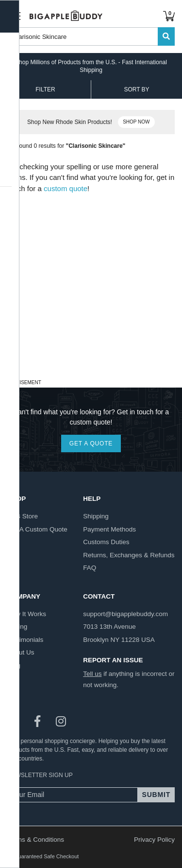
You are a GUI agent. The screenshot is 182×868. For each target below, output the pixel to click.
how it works (27, 614)
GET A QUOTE (91, 443)
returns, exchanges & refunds (129, 555)
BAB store (23, 516)
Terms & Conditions (36, 840)
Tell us (92, 674)
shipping (96, 516)
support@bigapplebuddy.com (125, 614)
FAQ (90, 568)
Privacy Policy (154, 840)
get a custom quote (37, 529)
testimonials (25, 640)
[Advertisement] (91, 285)
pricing (17, 627)
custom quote (66, 188)
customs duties (106, 542)
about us (21, 652)
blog (14, 665)
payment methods (109, 529)
